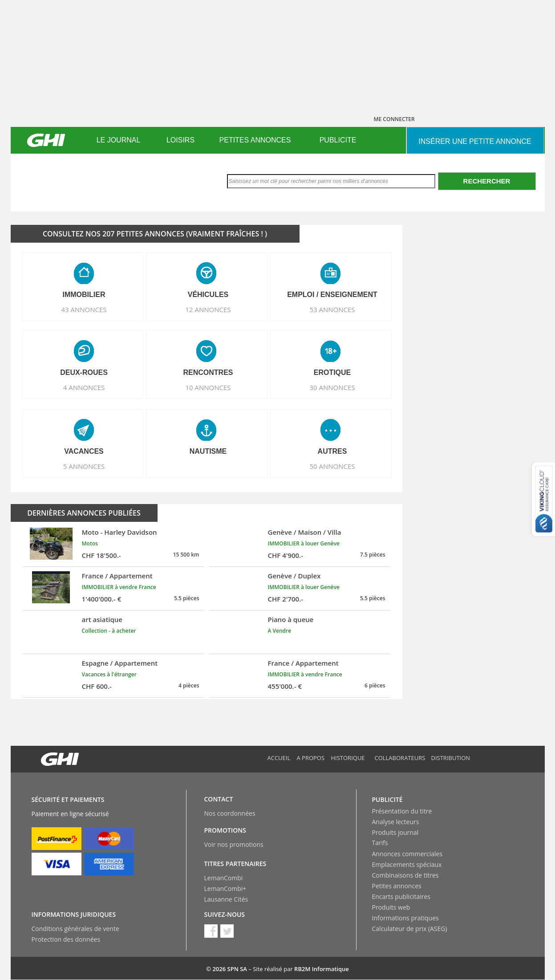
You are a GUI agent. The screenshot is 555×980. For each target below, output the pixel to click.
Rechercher (487, 181)
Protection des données (66, 939)
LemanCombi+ (225, 889)
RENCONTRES (208, 372)
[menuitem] (119, 140)
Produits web (391, 907)
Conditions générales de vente (75, 929)
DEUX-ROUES (84, 372)
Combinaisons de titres (405, 875)
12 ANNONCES (208, 309)
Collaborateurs (400, 758)
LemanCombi (224, 878)
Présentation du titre (402, 811)
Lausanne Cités (226, 899)
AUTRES (332, 451)
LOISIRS (180, 140)
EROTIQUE (332, 372)
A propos (311, 758)
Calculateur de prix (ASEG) (410, 929)
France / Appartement (117, 576)
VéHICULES (208, 295)
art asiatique (102, 619)
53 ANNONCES (332, 309)
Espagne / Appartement (120, 663)
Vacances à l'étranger (109, 674)
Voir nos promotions (234, 844)
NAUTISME (208, 451)
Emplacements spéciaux (407, 864)
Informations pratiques (405, 918)
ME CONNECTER (394, 119)
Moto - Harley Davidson (120, 532)
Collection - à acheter (109, 631)
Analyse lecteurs (396, 822)
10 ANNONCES (208, 387)
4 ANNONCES (84, 387)
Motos (90, 543)
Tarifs (380, 843)
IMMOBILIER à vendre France (119, 587)
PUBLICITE (338, 140)
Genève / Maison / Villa (305, 532)
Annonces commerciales (407, 854)
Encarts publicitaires (401, 897)
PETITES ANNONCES (255, 140)
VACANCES (84, 451)
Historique (348, 758)
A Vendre (280, 631)
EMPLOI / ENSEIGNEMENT (332, 295)
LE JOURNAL (119, 140)
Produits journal (395, 832)
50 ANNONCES (332, 466)
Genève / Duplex (294, 576)
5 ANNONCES (84, 466)
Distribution (451, 758)
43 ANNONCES (84, 309)
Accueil (279, 758)
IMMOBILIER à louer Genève (304, 543)
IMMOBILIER (84, 295)
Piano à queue (291, 619)
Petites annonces (397, 886)
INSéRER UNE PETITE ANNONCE (475, 141)
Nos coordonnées (230, 813)
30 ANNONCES (332, 387)
